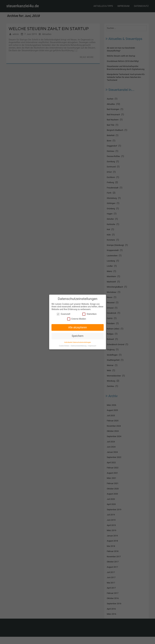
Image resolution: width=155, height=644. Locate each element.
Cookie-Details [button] (64, 346)
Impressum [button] (92, 346)
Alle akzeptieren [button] (77, 327)
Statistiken (89, 314)
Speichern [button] (77, 336)
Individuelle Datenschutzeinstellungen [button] (77, 342)
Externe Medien (77, 319)
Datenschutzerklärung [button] (79, 346)
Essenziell (63, 314)
